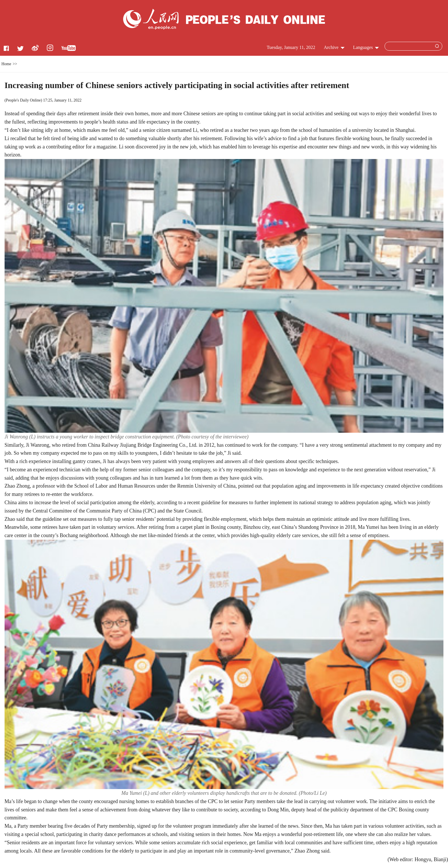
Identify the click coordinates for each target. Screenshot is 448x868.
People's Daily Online (23, 100)
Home (6, 64)
